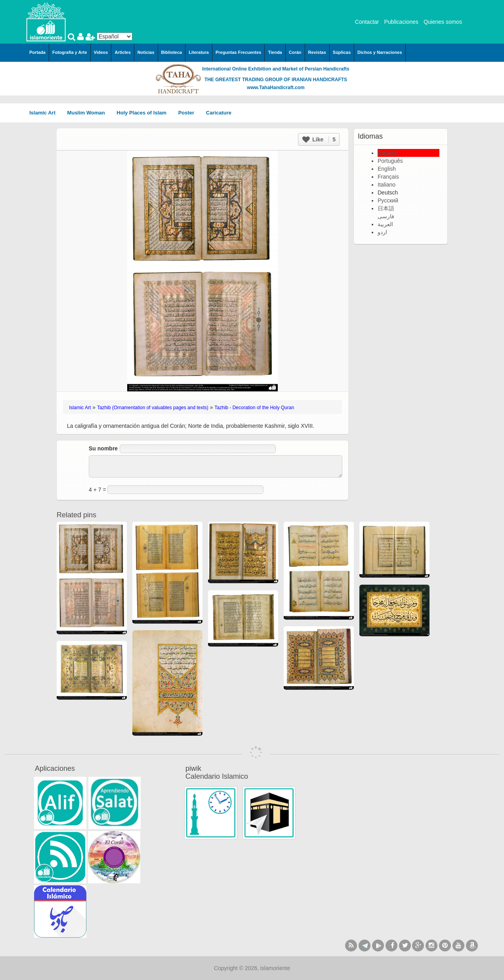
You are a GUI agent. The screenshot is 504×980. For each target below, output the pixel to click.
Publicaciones (401, 22)
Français (388, 177)
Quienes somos (443, 22)
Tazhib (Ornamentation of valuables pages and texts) (153, 408)
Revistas (317, 52)
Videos (101, 52)
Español (388, 153)
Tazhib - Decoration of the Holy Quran (254, 408)
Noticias (146, 52)
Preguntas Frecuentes (239, 52)
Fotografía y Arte (70, 52)
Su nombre (103, 448)
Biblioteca (172, 52)
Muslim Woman (89, 113)
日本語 (386, 208)
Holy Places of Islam (144, 113)
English (387, 169)
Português (390, 161)
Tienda (275, 52)
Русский (388, 200)
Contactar (367, 22)
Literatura (199, 52)
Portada (37, 52)
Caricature (219, 113)
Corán (295, 52)
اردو (382, 232)
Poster (189, 113)
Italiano (387, 185)
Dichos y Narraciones (380, 52)
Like (319, 139)
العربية (385, 224)
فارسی (386, 216)
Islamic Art (45, 113)
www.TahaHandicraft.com (276, 88)
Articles (122, 52)
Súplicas (342, 52)
